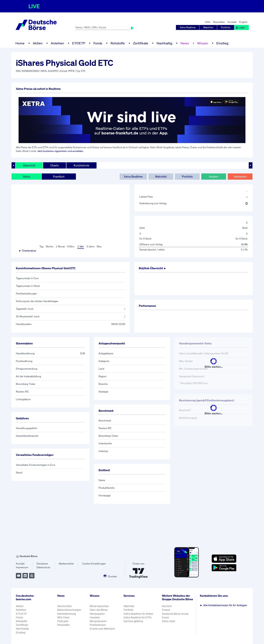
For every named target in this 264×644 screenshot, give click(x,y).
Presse (166, 610)
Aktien (38, 43)
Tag (41, 246)
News (185, 43)
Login (240, 27)
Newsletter (219, 22)
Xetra (26, 176)
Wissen (203, 43)
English (243, 22)
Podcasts (63, 621)
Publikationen (98, 625)
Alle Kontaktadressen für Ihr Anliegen (223, 605)
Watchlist (208, 27)
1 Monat (60, 246)
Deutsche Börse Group (175, 614)
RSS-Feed (63, 617)
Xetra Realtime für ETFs (138, 617)
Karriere (167, 606)
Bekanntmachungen (69, 610)
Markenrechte (66, 564)
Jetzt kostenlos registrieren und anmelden (60, 151)
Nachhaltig (164, 43)
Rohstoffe (118, 43)
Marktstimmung (67, 614)
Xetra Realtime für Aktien (138, 614)
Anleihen (57, 43)
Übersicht (29, 165)
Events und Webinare (102, 629)
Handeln (95, 617)
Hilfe (208, 22)
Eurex (165, 617)
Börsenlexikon (98, 621)
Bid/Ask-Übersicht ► (153, 268)
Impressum (22, 567)
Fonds (98, 43)
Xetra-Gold (169, 621)
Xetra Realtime (188, 27)
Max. (99, 246)
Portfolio (226, 27)
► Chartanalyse (27, 251)
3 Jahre (90, 246)
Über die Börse (99, 610)
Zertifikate (141, 43)
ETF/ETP (79, 43)
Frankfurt (59, 176)
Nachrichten (65, 606)
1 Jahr (81, 246)
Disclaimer (42, 564)
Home (20, 43)
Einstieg (222, 43)
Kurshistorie (81, 165)
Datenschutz (43, 567)
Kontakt (232, 22)
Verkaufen (240, 176)
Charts (55, 165)
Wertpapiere (97, 614)
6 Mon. (71, 246)
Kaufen (214, 176)
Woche (49, 246)
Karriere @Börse (133, 621)
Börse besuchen (99, 606)
